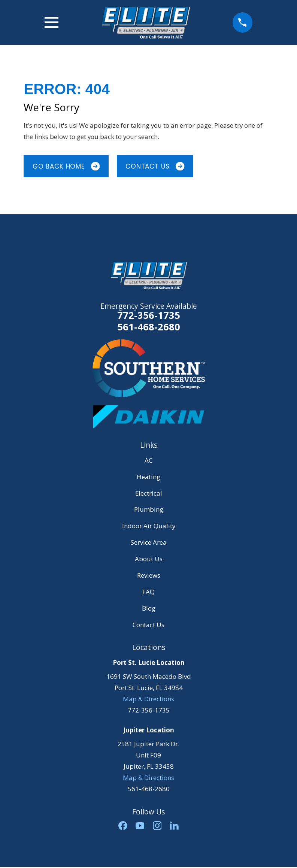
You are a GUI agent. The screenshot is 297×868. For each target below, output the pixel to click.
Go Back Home (66, 166)
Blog (149, 608)
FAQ (148, 592)
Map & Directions (148, 699)
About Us (149, 559)
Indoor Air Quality (149, 526)
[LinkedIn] (174, 826)
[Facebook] (123, 826)
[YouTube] (140, 826)
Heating (148, 477)
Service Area (149, 542)
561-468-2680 (149, 327)
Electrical (149, 493)
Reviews (149, 575)
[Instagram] (157, 826)
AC (148, 460)
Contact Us (155, 166)
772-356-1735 (149, 315)
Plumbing (149, 509)
